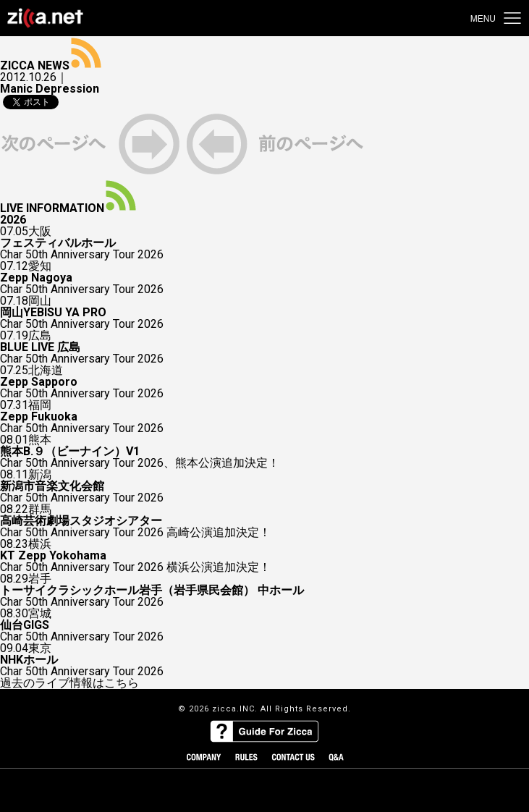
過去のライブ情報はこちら (69, 683)
